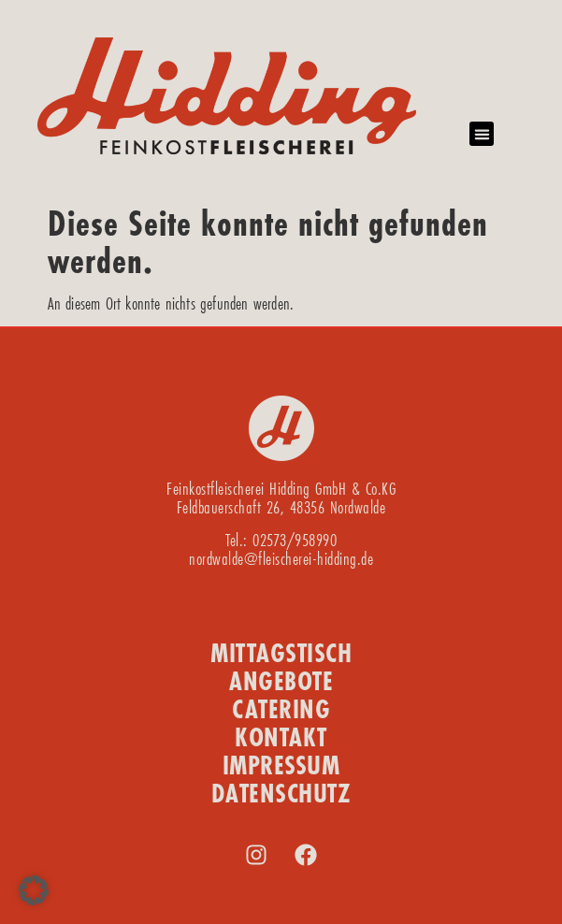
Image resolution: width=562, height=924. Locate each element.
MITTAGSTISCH (281, 653)
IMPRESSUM (281, 765)
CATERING (281, 709)
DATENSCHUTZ (281, 794)
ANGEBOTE (281, 681)
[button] (482, 134)
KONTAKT (281, 737)
